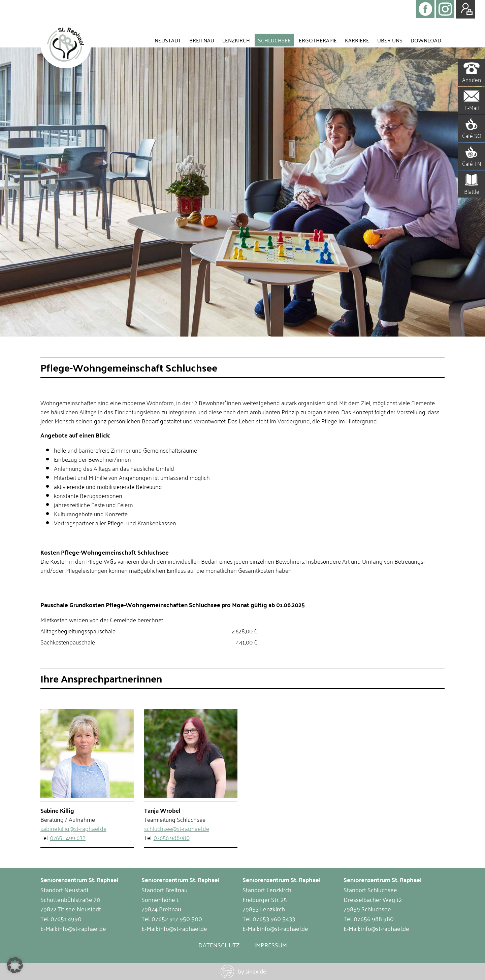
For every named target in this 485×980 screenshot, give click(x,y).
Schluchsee (274, 40)
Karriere (357, 40)
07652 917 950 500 (177, 918)
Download (426, 40)
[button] (15, 965)
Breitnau (202, 40)
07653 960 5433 (274, 918)
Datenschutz (219, 945)
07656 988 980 (374, 918)
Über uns (390, 40)
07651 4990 (66, 918)
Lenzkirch (236, 40)
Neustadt (168, 40)
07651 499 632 (68, 837)
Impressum (271, 945)
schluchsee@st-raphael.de (177, 828)
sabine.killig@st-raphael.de (73, 828)
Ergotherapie (318, 40)
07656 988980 (172, 837)
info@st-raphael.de (82, 928)
